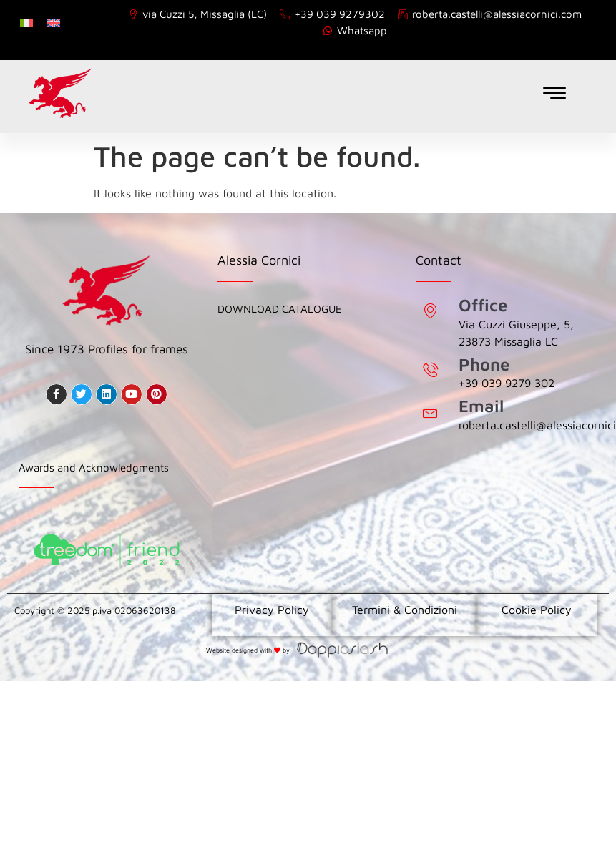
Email (481, 406)
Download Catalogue (280, 309)
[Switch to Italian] (26, 22)
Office (483, 305)
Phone (484, 364)
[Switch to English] (54, 22)
